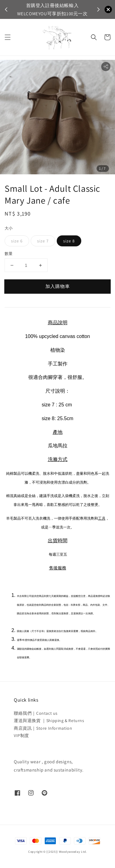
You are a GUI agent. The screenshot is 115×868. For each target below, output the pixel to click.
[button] (8, 37)
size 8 (69, 241)
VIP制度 (21, 735)
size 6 (17, 241)
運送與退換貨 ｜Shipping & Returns (49, 721)
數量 (9, 254)
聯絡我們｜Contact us (36, 713)
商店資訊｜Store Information (43, 728)
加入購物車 (58, 286)
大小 (9, 228)
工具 (102, 518)
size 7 (43, 241)
